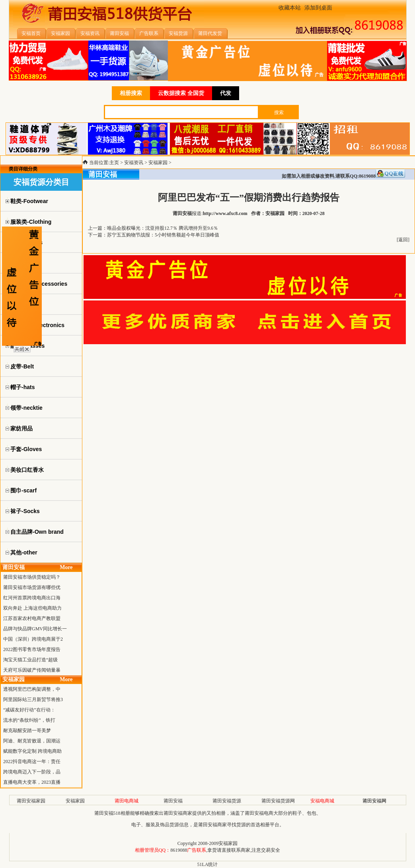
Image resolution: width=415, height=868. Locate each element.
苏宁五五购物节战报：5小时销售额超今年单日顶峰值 (163, 235)
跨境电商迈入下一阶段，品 (32, 772)
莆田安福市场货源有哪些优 (32, 587)
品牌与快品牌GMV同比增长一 (35, 629)
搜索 (279, 112)
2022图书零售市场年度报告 (32, 649)
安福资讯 (134, 163)
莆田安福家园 (31, 801)
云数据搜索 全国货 (181, 93)
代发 (226, 93)
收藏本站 (290, 8)
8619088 (179, 850)
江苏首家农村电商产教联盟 (32, 618)
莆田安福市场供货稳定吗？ (32, 577)
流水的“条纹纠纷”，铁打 (29, 720)
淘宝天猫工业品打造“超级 (30, 660)
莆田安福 (173, 801)
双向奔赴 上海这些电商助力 (32, 608)
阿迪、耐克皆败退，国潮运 (32, 741)
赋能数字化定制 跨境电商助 (32, 751)
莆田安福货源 (227, 801)
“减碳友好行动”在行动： (29, 710)
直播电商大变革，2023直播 (32, 782)
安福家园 (158, 163)
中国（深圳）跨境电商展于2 (33, 639)
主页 (114, 163)
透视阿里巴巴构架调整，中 (32, 689)
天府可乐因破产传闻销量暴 (32, 670)
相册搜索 (131, 93)
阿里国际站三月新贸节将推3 (33, 699)
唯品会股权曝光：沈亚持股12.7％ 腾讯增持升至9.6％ (163, 228)
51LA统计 (208, 864)
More (66, 567)
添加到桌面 (318, 8)
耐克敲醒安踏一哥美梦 (27, 730)
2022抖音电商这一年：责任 (32, 761)
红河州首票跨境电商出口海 (32, 598)
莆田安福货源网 (278, 801)
